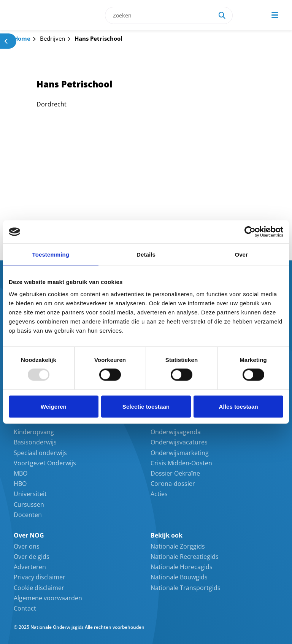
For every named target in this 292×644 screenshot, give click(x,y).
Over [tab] (241, 255)
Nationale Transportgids (186, 588)
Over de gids (32, 557)
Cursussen (29, 504)
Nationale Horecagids (182, 567)
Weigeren (54, 406)
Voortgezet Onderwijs (45, 463)
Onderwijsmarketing (180, 453)
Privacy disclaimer (40, 577)
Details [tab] (146, 255)
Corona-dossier (173, 484)
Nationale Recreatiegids (185, 557)
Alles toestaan (239, 406)
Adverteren (30, 567)
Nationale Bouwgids (179, 577)
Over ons (27, 546)
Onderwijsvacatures (179, 442)
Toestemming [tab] (51, 255)
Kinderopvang (34, 432)
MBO (21, 473)
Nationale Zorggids (178, 546)
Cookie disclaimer (39, 588)
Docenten (28, 515)
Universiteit (30, 494)
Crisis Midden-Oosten (181, 463)
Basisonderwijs (35, 442)
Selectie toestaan (146, 406)
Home (22, 38)
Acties (159, 494)
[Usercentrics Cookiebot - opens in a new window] (250, 232)
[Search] (222, 15)
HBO (20, 484)
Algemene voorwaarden (48, 598)
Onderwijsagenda (176, 432)
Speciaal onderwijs (40, 453)
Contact (25, 608)
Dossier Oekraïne (175, 473)
